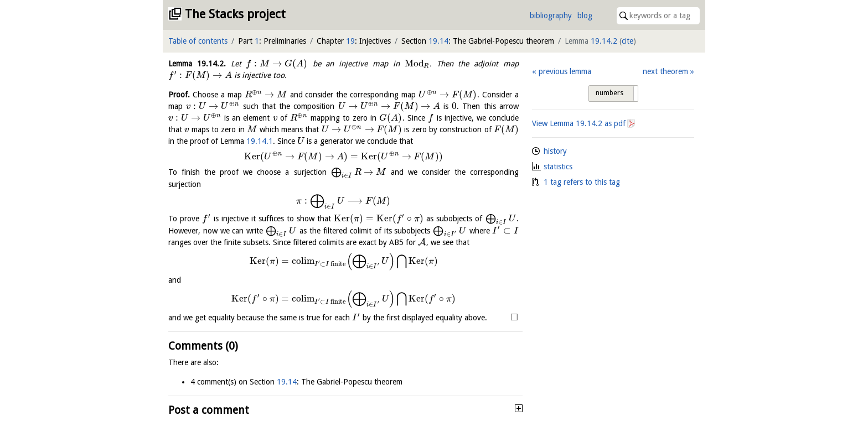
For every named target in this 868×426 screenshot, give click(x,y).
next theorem (665, 71)
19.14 (438, 41)
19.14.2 (604, 41)
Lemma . (197, 64)
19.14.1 (260, 141)
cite (627, 41)
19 (350, 41)
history (555, 151)
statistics (558, 167)
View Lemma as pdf (579, 123)
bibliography (551, 15)
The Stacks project (235, 14)
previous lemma (565, 71)
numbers (609, 93)
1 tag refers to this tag (582, 182)
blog (585, 15)
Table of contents (198, 41)
